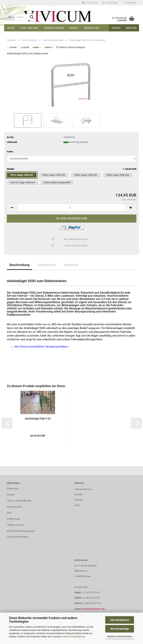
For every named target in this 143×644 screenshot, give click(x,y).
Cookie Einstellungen (17, 537)
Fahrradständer (54, 28)
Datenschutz (13, 519)
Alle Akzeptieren (120, 620)
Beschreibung (20, 265)
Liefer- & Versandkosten (19, 501)
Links (77, 505)
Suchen (116, 28)
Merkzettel (130, 3)
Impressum (13, 488)
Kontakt (11, 495)
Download (71, 265)
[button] (89, 3)
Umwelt (74, 28)
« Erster (13, 47)
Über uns (131, 28)
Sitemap (79, 500)
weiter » (37, 47)
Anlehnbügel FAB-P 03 (38, 419)
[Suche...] (11, 17)
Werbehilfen (91, 28)
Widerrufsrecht (14, 507)
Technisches (47, 265)
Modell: (72, 169)
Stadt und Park (29, 28)
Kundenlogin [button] (110, 3)
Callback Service (15, 525)
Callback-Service (83, 489)
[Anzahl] (72, 208)
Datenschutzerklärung (73, 637)
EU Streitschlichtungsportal (21, 531)
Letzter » (49, 47)
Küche (11, 28)
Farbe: (10, 152)
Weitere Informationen (120, 636)
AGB (9, 513)
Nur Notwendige (120, 629)
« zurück (25, 47)
